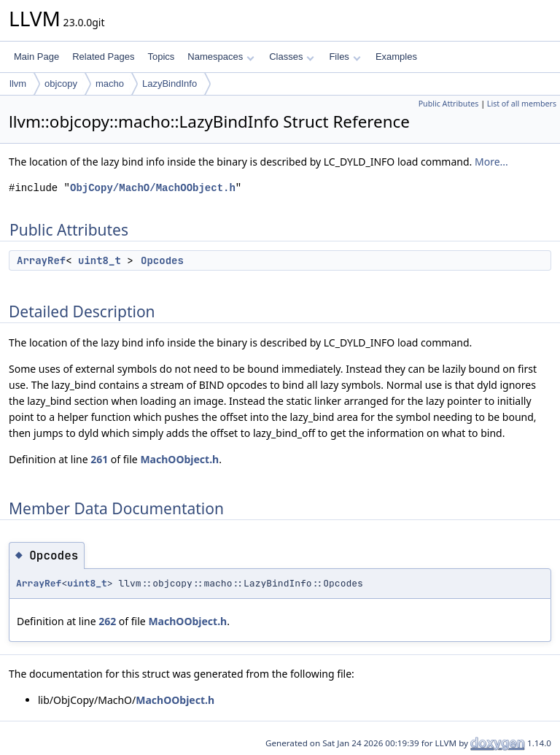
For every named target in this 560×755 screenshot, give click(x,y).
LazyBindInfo (170, 84)
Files (345, 57)
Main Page (36, 57)
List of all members (522, 104)
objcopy (61, 84)
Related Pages (103, 57)
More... (491, 162)
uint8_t (100, 260)
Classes (292, 57)
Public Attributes (449, 104)
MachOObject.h (179, 459)
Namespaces (221, 57)
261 (99, 459)
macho (110, 84)
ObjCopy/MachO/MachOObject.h (153, 188)
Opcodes (162, 260)
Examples (396, 57)
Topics (161, 57)
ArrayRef (41, 260)
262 (107, 621)
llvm (18, 84)
